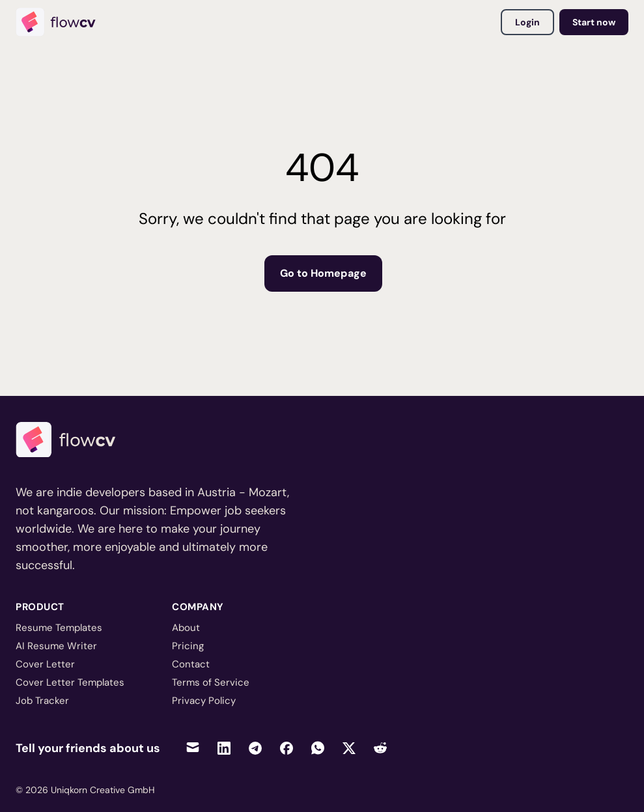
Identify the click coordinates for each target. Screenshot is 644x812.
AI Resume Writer (56, 646)
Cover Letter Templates (70, 682)
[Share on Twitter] (349, 748)
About (186, 628)
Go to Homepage (323, 273)
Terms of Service (211, 682)
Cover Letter (45, 664)
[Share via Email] (193, 748)
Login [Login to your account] (527, 22)
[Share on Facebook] (287, 748)
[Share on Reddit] (380, 748)
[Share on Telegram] (255, 748)
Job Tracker (42, 701)
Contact (191, 664)
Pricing (188, 646)
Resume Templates (59, 628)
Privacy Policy (204, 701)
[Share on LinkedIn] (224, 748)
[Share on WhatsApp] (318, 748)
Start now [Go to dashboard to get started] (594, 22)
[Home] (61, 22)
